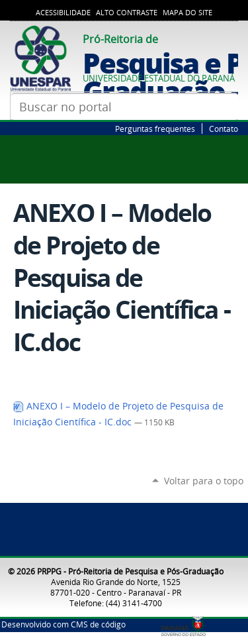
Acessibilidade (63, 13)
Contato (224, 129)
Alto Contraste (127, 13)
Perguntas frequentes (155, 129)
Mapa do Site (187, 13)
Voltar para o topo (204, 481)
